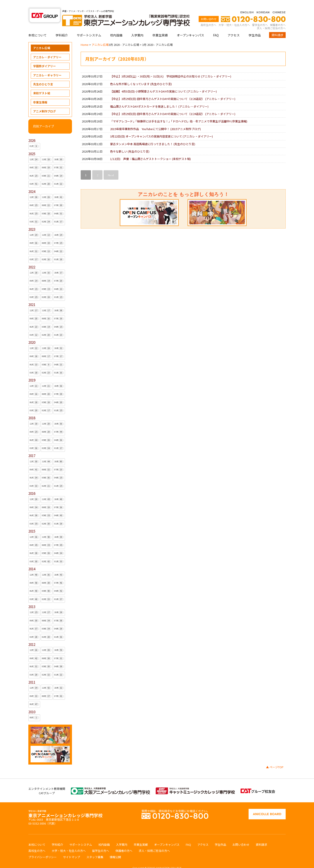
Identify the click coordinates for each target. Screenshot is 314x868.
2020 (32, 334)
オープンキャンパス (190, 27)
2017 (32, 447)
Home (85, 36)
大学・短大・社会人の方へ (234, 16)
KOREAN (263, 4)
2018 (32, 409)
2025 (32, 145)
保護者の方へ (278, 16)
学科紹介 (62, 27)
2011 (32, 674)
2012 (32, 636)
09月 (35, 159)
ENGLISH (247, 4)
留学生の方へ (260, 16)
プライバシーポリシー (43, 848)
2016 (32, 485)
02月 (47, 175)
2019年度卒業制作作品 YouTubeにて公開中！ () (155, 120)
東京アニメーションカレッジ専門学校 (65, 806)
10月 (59, 151)
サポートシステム (89, 27)
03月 (35, 175)
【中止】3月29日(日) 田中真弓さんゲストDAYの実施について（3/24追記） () (173, 105)
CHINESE (279, 4)
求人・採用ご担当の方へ (271, 20)
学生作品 (255, 27)
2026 (32, 132)
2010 (32, 703)
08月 (47, 159)
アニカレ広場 (42, 39)
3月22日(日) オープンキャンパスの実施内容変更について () (161, 128)
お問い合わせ (209, 10)
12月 (35, 151)
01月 (35, 138)
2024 (32, 183)
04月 (59, 167)
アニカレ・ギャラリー (47, 67)
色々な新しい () (130, 143)
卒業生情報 (40, 94)
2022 (32, 259)
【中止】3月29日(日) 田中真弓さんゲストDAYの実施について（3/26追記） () (173, 90)
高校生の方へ (208, 16)
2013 (32, 598)
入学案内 (137, 27)
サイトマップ (72, 848)
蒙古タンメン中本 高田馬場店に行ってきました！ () (153, 135)
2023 (32, 221)
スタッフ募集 (95, 848)
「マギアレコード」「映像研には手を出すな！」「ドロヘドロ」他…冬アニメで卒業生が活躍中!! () (179, 113)
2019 (32, 372)
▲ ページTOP (275, 759)
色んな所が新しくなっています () (141, 75)
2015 (32, 523)
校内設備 (116, 27)
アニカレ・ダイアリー (47, 49)
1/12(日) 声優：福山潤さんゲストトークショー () (150, 150)
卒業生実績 (160, 27)
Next (111, 166)
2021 (32, 296)
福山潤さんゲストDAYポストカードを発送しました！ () (159, 98)
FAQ (216, 27)
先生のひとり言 (43, 76)
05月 (47, 167)
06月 (35, 167)
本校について (38, 27)
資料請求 (277, 26)
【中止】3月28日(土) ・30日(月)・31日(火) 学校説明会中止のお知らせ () (171, 68)
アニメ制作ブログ (44, 103)
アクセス (234, 27)
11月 (47, 151)
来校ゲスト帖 (42, 85)
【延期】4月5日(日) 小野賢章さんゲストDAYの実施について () (163, 83)
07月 (59, 159)
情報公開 (115, 848)
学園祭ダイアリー (44, 58)
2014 (32, 560)
